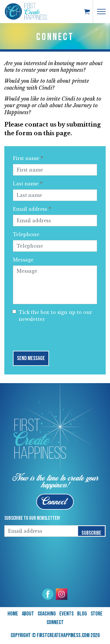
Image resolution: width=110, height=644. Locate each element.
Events (66, 614)
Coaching (47, 614)
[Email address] (55, 221)
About (28, 614)
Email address (32, 209)
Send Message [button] (31, 358)
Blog (82, 614)
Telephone (26, 234)
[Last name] (55, 195)
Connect (55, 622)
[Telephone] (55, 246)
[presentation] (57, 335)
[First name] (55, 170)
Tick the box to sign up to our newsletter (53, 316)
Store (97, 614)
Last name (28, 184)
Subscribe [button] (91, 531)
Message (23, 260)
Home (13, 614)
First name (28, 158)
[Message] (55, 285)
